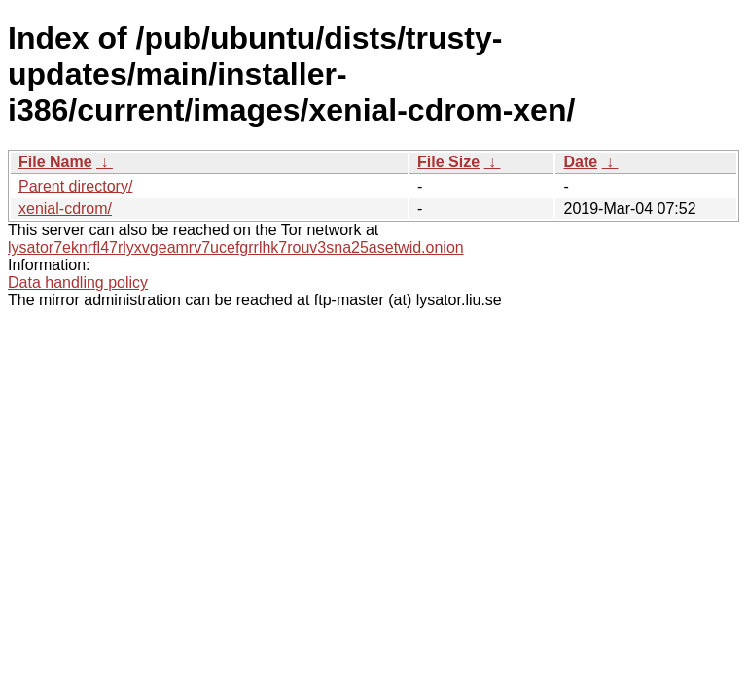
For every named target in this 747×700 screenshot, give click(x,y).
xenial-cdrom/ (65, 209)
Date (580, 162)
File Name (55, 162)
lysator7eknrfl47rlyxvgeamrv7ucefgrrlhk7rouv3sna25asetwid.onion (236, 247)
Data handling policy (78, 282)
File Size (448, 162)
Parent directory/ (75, 186)
